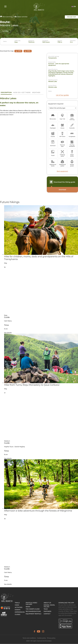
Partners (47, 611)
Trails (17, 603)
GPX (19, 51)
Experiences (20, 612)
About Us (47, 603)
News (28, 607)
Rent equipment (62, 171)
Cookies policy (41, 638)
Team (46, 609)
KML (29, 51)
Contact (47, 614)
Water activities (21, 16)
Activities (19, 607)
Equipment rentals (34, 614)
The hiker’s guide (33, 609)
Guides (18, 615)
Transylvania (52, 58)
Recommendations (33, 611)
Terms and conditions (29, 638)
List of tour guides (62, 95)
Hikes (17, 605)
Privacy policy (51, 638)
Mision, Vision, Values (49, 606)
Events (18, 610)
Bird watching (6, 16)
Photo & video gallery (31, 604)
